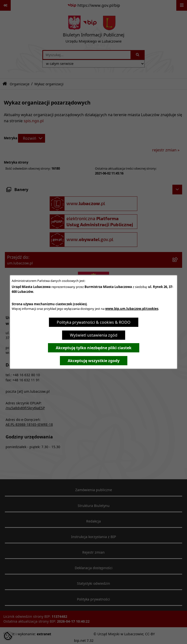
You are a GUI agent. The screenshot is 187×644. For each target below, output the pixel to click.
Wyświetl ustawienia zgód (94, 335)
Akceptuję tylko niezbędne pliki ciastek (94, 348)
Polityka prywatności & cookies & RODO (94, 322)
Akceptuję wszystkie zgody (94, 361)
